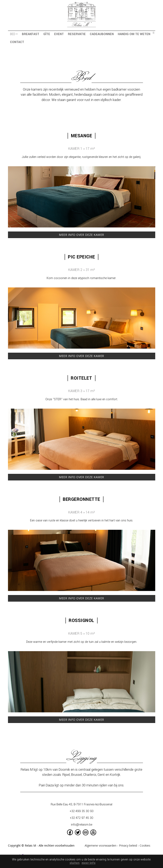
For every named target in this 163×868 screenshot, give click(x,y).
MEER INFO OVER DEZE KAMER (81, 235)
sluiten (75, 863)
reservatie (77, 34)
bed (14, 34)
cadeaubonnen (102, 34)
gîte (47, 34)
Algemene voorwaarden (101, 845)
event (59, 34)
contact (17, 42)
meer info (89, 863)
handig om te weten (134, 34)
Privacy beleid (128, 845)
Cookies (145, 845)
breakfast (31, 34)
